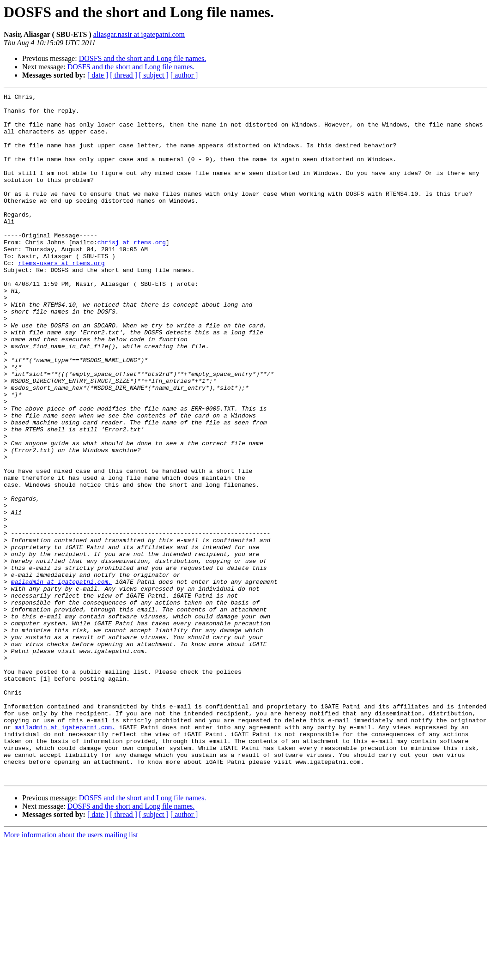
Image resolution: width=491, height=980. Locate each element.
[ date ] (98, 75)
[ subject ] (154, 75)
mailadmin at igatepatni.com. (61, 680)
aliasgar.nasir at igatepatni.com (139, 34)
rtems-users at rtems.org (61, 297)
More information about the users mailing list (71, 972)
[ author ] (184, 75)
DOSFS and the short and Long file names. (143, 58)
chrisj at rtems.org (132, 272)
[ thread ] (124, 75)
